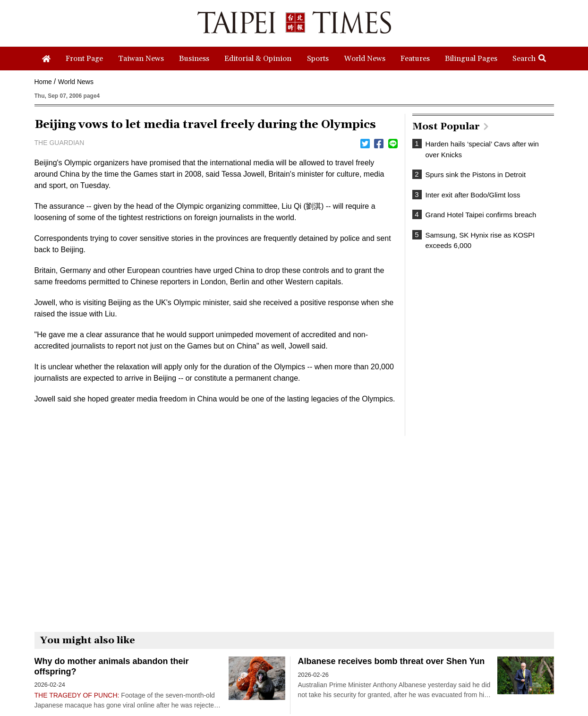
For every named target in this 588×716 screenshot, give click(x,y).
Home (43, 82)
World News (76, 82)
